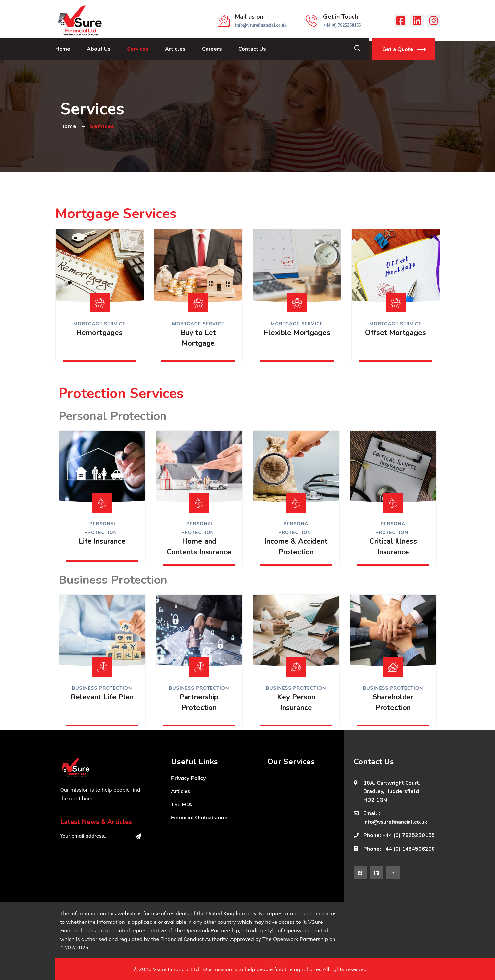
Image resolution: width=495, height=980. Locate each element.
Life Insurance (102, 541)
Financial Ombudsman (199, 817)
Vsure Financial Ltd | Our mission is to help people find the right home (236, 969)
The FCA (182, 804)
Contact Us (252, 49)
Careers (212, 49)
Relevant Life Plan (102, 697)
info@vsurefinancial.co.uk (261, 25)
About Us (99, 49)
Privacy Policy (188, 778)
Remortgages (100, 333)
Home (63, 49)
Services (138, 49)
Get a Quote (398, 49)
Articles (175, 49)
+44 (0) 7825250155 (342, 25)
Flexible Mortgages (297, 333)
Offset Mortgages (396, 333)
